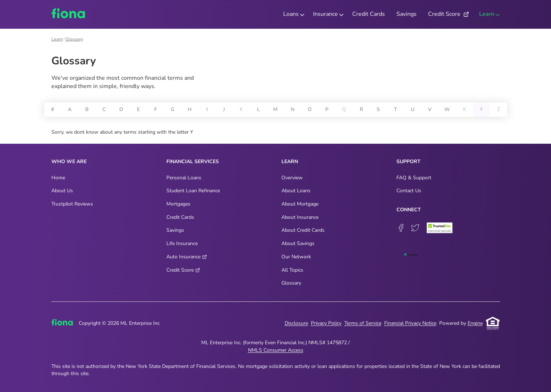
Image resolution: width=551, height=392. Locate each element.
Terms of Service (363, 323)
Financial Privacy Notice (410, 323)
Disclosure (296, 323)
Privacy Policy (326, 323)
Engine (475, 323)
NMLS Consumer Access (276, 350)
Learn (57, 39)
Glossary (74, 39)
